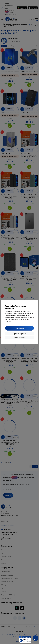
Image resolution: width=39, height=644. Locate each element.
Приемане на (19, 328)
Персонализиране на (19, 334)
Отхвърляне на (19, 338)
